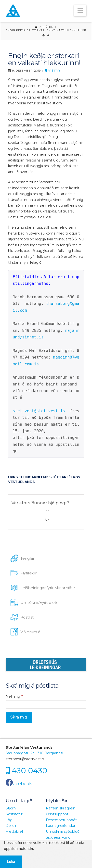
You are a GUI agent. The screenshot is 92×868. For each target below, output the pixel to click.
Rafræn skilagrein (61, 808)
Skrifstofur (14, 814)
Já (48, 512)
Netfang (14, 696)
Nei (48, 520)
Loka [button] (11, 862)
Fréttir (52, 70)
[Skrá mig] (19, 718)
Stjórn (11, 808)
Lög (9, 820)
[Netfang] (46, 704)
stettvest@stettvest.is (39, 411)
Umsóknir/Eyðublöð (63, 831)
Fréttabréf (14, 831)
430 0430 (30, 771)
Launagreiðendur (61, 826)
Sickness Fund (58, 837)
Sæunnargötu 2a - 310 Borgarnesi (34, 753)
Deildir (11, 826)
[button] (80, 11)
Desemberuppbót (61, 820)
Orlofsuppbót (57, 814)
